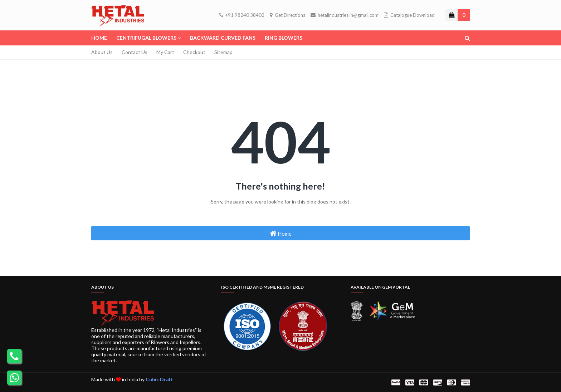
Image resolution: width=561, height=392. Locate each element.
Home (281, 233)
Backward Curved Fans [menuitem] (223, 38)
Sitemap (223, 52)
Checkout (194, 52)
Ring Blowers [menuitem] (284, 38)
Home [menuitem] (99, 38)
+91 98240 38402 (242, 15)
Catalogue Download (409, 15)
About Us (102, 52)
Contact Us (135, 52)
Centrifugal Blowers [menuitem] (146, 38)
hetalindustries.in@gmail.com (345, 15)
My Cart (165, 52)
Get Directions (287, 15)
